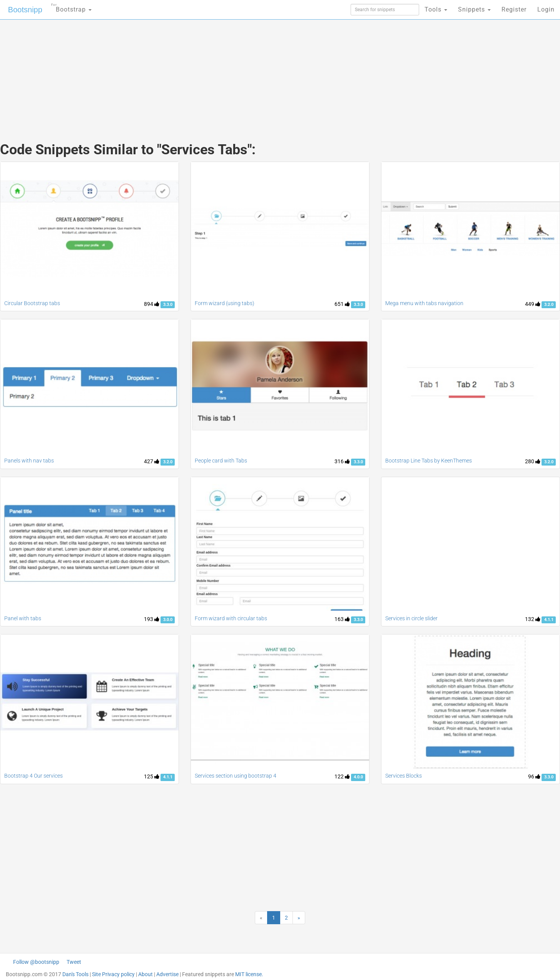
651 (342, 304)
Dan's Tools (75, 974)
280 (533, 461)
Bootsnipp (25, 10)
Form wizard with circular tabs (231, 618)
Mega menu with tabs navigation (424, 303)
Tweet (74, 962)
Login (546, 9)
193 (152, 619)
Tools (436, 9)
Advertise (167, 974)
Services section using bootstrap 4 (236, 776)
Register (514, 9)
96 (534, 776)
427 (152, 461)
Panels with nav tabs (29, 461)
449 (533, 304)
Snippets (474, 9)
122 (342, 776)
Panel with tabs (23, 618)
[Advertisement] (222, 73)
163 (342, 619)
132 (533, 619)
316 (342, 461)
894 (152, 304)
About (145, 974)
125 (152, 776)
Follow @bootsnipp (36, 962)
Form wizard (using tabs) (225, 303)
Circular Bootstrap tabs (32, 303)
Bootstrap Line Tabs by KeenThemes (429, 461)
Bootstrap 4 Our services (33, 776)
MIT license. (249, 974)
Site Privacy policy (113, 974)
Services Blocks (404, 776)
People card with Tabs (221, 461)
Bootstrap (71, 7)
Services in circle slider (411, 618)
